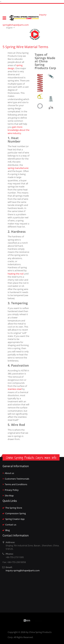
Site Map (9, 496)
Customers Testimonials (17, 479)
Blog (8, 530)
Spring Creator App (15, 519)
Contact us (11, 525)
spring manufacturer (18, 168)
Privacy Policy (12, 490)
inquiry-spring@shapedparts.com (23, 570)
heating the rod (16, 274)
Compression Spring (16, 513)
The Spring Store (14, 508)
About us (9, 473)
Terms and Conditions (16, 484)
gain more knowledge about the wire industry (19, 130)
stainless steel (15, 389)
